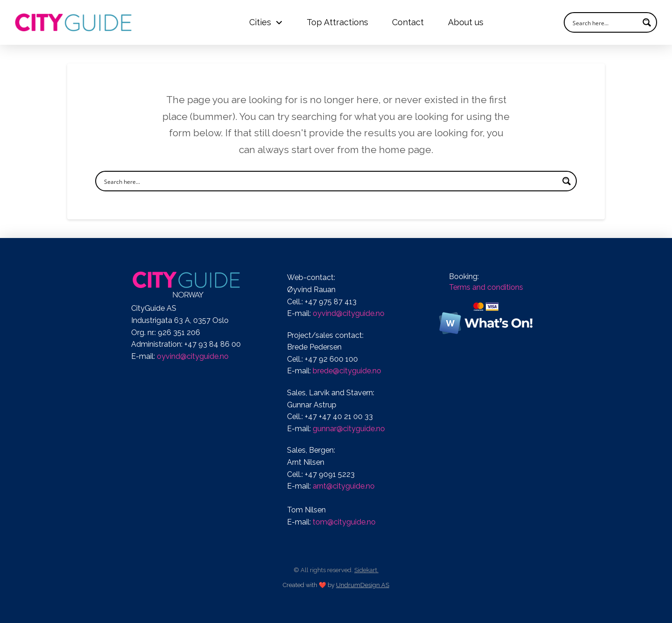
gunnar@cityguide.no (349, 429)
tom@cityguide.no (344, 522)
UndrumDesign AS (363, 585)
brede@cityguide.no (347, 371)
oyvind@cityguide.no (193, 356)
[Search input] (604, 22)
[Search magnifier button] (647, 22)
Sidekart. (366, 570)
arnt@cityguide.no (344, 486)
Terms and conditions (486, 287)
